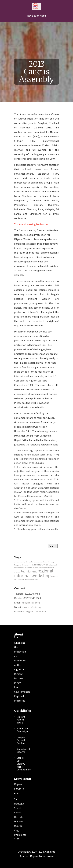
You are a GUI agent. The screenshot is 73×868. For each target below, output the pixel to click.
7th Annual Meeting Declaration (32, 224)
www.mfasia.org (33, 607)
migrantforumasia (36, 611)
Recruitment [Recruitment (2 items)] (29, 571)
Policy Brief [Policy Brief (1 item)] (34, 568)
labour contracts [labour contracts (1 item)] (28, 565)
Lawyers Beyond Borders (21, 740)
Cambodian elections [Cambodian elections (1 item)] (33, 562)
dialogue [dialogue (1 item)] (44, 562)
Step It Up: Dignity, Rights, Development (24, 764)
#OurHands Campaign (22, 730)
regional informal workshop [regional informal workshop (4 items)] (34, 573)
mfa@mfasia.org (31, 603)
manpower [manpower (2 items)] (41, 564)
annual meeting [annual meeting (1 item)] (20, 562)
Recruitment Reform (23, 751)
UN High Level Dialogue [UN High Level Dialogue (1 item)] (30, 580)
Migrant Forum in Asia (21, 720)
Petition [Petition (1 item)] (27, 568)
